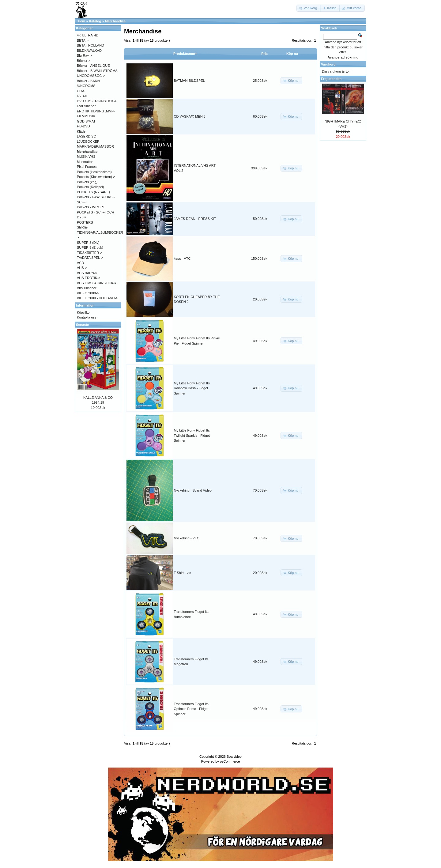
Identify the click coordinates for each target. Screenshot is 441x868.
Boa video (234, 757)
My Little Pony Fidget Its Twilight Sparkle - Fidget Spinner (192, 435)
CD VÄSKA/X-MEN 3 (190, 116)
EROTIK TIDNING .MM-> (96, 111)
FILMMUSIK (86, 116)
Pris (264, 54)
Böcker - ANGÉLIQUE (93, 66)
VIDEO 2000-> (88, 293)
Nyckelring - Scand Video (193, 490)
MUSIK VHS (86, 157)
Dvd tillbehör (86, 106)
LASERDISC (86, 136)
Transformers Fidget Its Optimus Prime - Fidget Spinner (191, 709)
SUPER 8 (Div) (88, 243)
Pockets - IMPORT (91, 207)
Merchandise (115, 21)
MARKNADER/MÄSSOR (95, 146)
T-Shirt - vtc (183, 573)
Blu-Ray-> (84, 55)
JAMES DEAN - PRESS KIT (195, 219)
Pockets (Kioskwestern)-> (96, 177)
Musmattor (85, 162)
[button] (309, 8)
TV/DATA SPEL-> (90, 258)
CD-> (81, 91)
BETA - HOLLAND (90, 45)
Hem (81, 21)
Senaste (82, 325)
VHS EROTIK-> (89, 278)
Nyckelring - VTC (187, 538)
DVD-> (82, 96)
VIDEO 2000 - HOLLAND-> (97, 298)
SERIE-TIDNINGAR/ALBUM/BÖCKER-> (101, 232)
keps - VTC (182, 259)
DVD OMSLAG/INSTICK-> (97, 101)
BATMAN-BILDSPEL (189, 81)
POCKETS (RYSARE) (93, 192)
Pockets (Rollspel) (90, 187)
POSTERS (85, 222)
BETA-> (83, 40)
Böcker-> (84, 61)
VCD (80, 263)
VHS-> (82, 268)
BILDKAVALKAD (89, 51)
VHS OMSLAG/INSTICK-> (97, 283)
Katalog (95, 21)
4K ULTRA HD (88, 35)
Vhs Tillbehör (87, 288)
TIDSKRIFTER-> (89, 253)
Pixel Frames (87, 167)
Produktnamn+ (185, 54)
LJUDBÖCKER (88, 142)
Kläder (82, 131)
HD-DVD (83, 126)
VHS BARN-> (87, 273)
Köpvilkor (84, 312)
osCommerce (230, 761)
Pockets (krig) (87, 182)
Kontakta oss (87, 317)
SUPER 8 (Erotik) (90, 247)
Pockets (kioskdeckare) (94, 172)
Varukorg (328, 64)
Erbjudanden (331, 79)
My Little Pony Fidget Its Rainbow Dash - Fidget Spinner (192, 388)
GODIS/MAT (86, 121)
